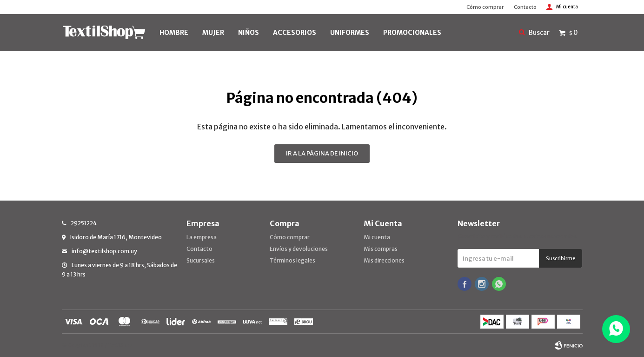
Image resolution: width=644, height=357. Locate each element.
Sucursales (201, 260)
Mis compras (381, 249)
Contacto (525, 7)
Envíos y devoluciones (299, 249)
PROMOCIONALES (412, 33)
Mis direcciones (384, 260)
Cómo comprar (485, 7)
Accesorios (295, 33)
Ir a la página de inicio (322, 153)
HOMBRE (174, 33)
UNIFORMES (350, 33)
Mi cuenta (377, 237)
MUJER (213, 33)
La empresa (202, 237)
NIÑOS (249, 33)
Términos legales (292, 260)
